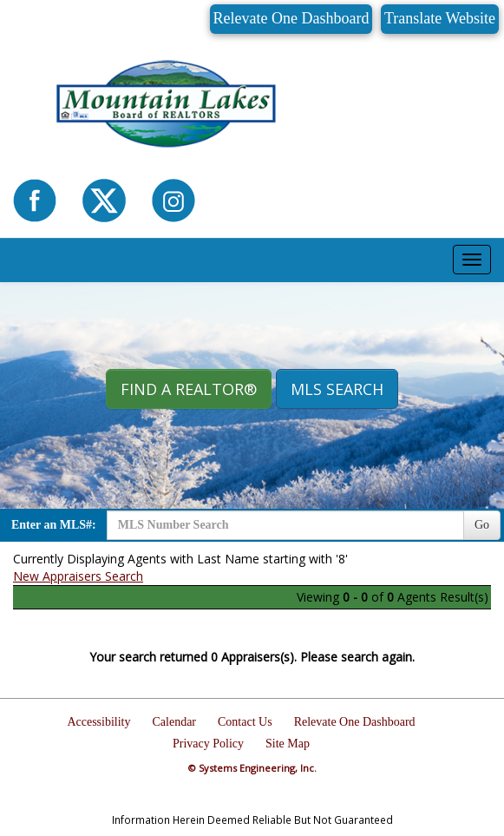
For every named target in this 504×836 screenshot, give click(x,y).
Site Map (288, 744)
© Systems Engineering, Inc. (252, 768)
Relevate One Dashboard (291, 18)
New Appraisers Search (78, 576)
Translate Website (440, 18)
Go (482, 525)
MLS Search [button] (337, 389)
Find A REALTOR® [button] (189, 389)
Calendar (175, 722)
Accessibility (98, 722)
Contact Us (245, 722)
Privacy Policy (208, 744)
